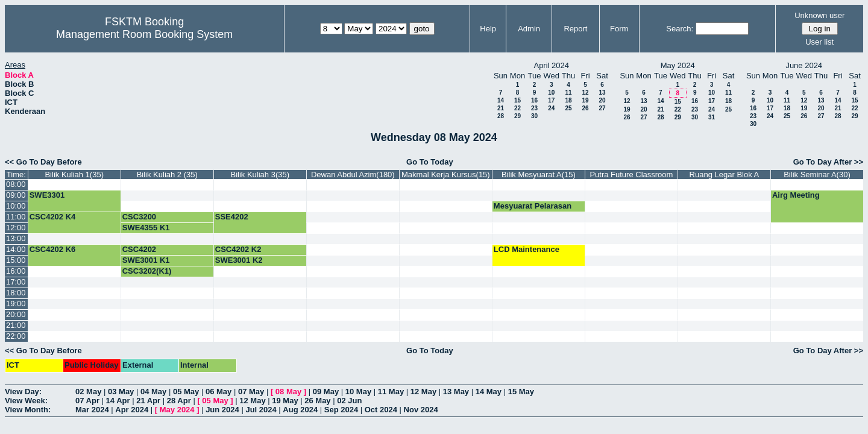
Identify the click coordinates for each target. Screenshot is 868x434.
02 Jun (349, 401)
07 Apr (87, 401)
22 (517, 108)
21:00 (16, 325)
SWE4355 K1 (146, 228)
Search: (680, 29)
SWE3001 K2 (239, 260)
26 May (317, 401)
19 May (285, 401)
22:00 (16, 336)
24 (551, 108)
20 (602, 100)
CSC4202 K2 (238, 249)
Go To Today (430, 162)
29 (517, 116)
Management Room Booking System (144, 34)
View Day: (23, 392)
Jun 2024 (222, 410)
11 (568, 93)
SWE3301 (47, 195)
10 (551, 93)
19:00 (16, 303)
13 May (456, 392)
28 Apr (179, 401)
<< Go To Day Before (43, 162)
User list (819, 42)
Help (488, 29)
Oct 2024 (381, 410)
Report (575, 29)
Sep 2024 (341, 410)
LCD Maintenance (527, 249)
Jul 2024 (261, 410)
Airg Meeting (796, 195)
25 (568, 108)
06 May (219, 392)
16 (534, 100)
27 (602, 108)
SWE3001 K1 (146, 260)
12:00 (16, 228)
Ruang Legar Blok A (725, 175)
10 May (358, 392)
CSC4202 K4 (53, 217)
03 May (121, 392)
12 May (423, 392)
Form (619, 29)
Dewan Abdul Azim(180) (353, 175)
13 (602, 93)
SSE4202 (232, 217)
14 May (489, 392)
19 (585, 100)
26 (585, 108)
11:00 (16, 217)
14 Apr (118, 401)
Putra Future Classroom (631, 175)
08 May (288, 392)
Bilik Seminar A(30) (817, 175)
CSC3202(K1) (147, 271)
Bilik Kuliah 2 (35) (167, 175)
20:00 (16, 314)
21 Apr (148, 401)
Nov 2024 (421, 410)
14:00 (16, 249)
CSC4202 (139, 249)
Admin (529, 29)
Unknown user (819, 15)
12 (585, 93)
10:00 (16, 206)
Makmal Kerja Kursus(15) (446, 175)
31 (712, 117)
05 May (186, 392)
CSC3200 (139, 217)
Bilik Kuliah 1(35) (74, 175)
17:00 (16, 282)
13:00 (16, 238)
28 (501, 116)
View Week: (26, 401)
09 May (326, 392)
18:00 (16, 293)
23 (534, 108)
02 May (88, 392)
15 (517, 100)
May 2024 (177, 410)
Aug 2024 (300, 410)
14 (501, 100)
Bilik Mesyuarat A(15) (539, 175)
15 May (521, 392)
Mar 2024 (92, 410)
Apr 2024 (132, 410)
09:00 (16, 195)
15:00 (16, 260)
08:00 (16, 184)
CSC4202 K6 (53, 249)
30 (534, 116)
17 (551, 100)
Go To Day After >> (828, 162)
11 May (391, 392)
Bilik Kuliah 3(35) (260, 175)
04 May (153, 392)
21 (501, 108)
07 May (251, 392)
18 (568, 100)
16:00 (16, 271)
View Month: (28, 410)
